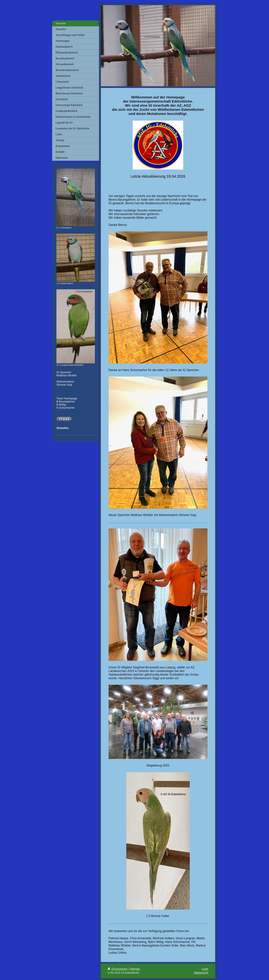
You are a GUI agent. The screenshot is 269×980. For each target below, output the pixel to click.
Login (205, 969)
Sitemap (135, 969)
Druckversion (118, 969)
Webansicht (201, 973)
